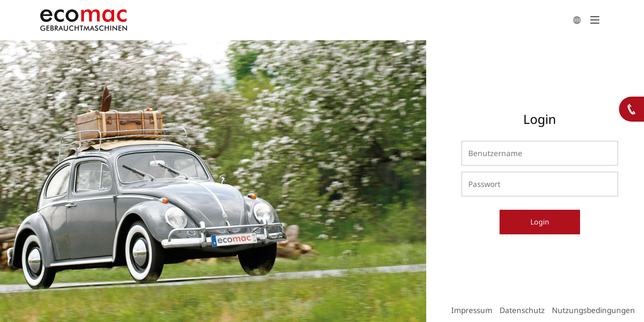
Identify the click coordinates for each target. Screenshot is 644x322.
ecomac (304, 20)
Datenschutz (522, 310)
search (577, 20)
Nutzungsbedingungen (593, 310)
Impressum (472, 310)
